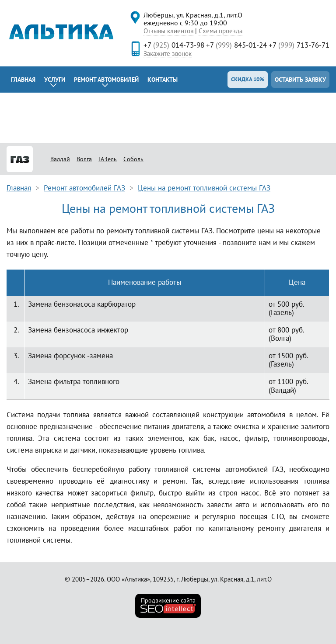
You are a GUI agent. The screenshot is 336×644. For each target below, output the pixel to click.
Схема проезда (220, 31)
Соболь (133, 159)
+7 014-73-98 (174, 45)
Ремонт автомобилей (106, 80)
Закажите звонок (168, 54)
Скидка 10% (248, 79)
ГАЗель (108, 159)
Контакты (163, 80)
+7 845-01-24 (236, 45)
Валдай (60, 159)
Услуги (55, 80)
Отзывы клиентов (168, 31)
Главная (23, 80)
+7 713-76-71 (299, 45)
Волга (84, 159)
